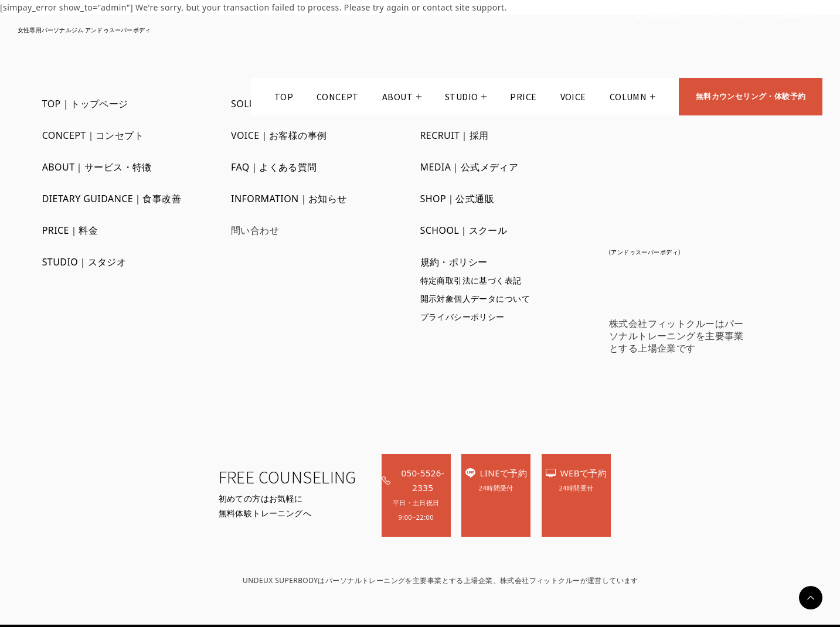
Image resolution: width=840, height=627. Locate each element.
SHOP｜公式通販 (458, 199)
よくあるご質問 (659, 16)
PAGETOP (811, 598)
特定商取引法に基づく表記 (471, 280)
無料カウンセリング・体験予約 (750, 99)
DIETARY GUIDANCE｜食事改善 (112, 199)
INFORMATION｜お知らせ (289, 199)
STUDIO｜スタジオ (84, 262)
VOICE (571, 99)
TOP (282, 99)
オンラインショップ (724, 16)
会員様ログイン (799, 16)
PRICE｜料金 (70, 230)
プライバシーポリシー (462, 317)
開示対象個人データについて (475, 299)
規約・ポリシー (454, 262)
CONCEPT (336, 99)
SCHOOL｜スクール (464, 230)
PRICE (521, 99)
